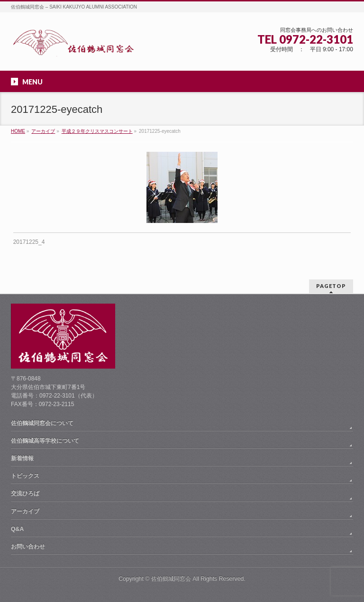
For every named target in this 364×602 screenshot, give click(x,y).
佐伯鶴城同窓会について (42, 423)
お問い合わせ (28, 546)
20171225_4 (29, 242)
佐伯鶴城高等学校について (45, 441)
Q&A (17, 529)
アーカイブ (25, 511)
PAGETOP (331, 286)
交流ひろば (25, 493)
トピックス (25, 476)
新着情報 (22, 458)
